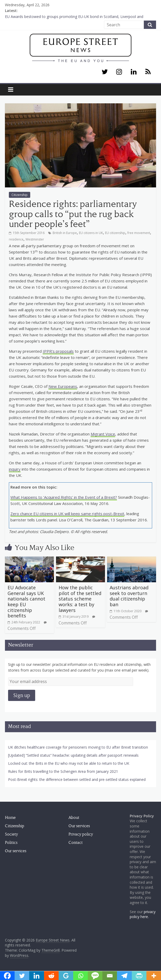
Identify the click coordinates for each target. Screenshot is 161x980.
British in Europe (65, 233)
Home (10, 818)
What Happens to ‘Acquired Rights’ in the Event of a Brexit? (64, 497)
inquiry (15, 469)
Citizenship (20, 195)
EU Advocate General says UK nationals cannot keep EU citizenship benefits (26, 602)
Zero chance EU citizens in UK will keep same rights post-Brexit (67, 514)
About (74, 818)
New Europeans (63, 386)
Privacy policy (81, 834)
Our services (16, 851)
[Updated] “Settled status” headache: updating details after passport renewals (73, 755)
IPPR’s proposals (58, 351)
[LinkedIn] (134, 72)
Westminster (35, 239)
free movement (139, 233)
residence (16, 239)
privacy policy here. (143, 914)
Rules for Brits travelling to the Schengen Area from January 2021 (63, 771)
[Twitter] (105, 72)
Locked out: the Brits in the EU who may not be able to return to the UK (69, 763)
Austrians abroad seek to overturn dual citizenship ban (129, 596)
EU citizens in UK (91, 233)
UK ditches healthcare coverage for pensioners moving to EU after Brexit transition (78, 747)
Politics (11, 843)
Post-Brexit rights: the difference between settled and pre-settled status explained (77, 779)
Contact (76, 843)
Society (11, 834)
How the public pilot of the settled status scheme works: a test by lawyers (80, 599)
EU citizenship (115, 233)
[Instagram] (119, 72)
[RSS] (148, 72)
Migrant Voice (103, 434)
